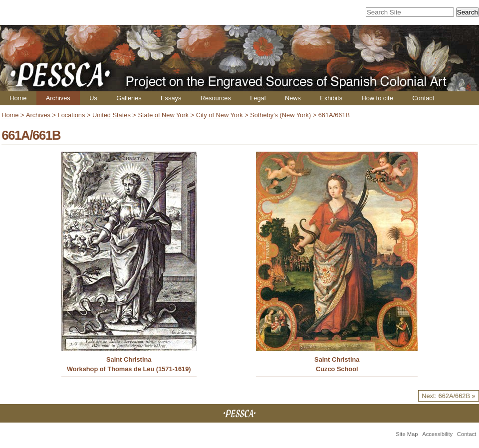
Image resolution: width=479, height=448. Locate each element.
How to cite (377, 98)
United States (112, 115)
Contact (423, 98)
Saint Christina (129, 359)
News (293, 98)
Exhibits (331, 98)
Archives (58, 98)
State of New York (163, 115)
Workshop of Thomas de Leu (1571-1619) (129, 369)
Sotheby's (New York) (280, 115)
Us (93, 98)
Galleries (129, 98)
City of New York (220, 115)
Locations (72, 115)
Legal (258, 98)
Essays (171, 98)
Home (18, 98)
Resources (216, 98)
